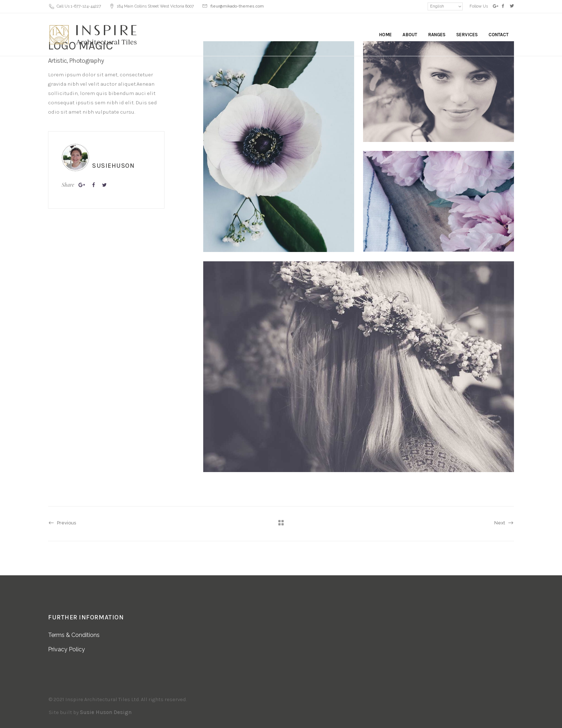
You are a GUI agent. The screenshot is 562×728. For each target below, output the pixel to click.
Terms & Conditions (74, 635)
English (437, 6)
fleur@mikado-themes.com (237, 6)
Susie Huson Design (106, 712)
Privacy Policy (66, 649)
